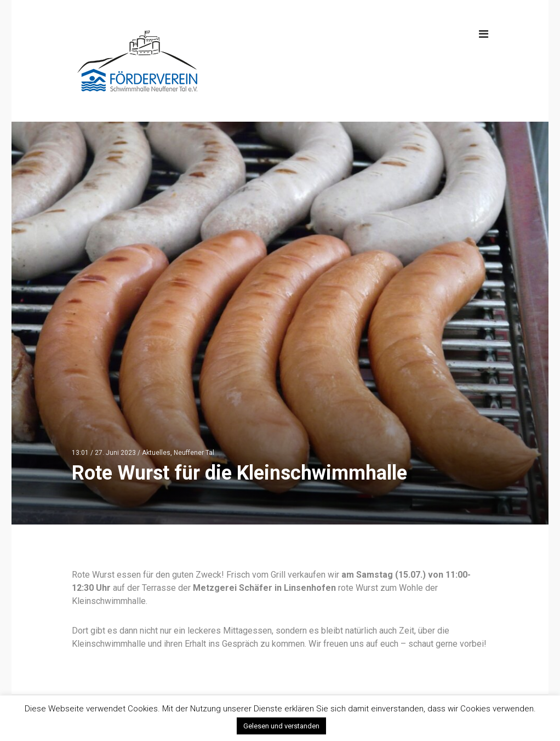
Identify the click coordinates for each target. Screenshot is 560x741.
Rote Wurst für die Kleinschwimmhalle (239, 473)
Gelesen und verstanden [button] (281, 726)
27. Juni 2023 (115, 453)
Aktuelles (156, 453)
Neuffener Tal (194, 453)
